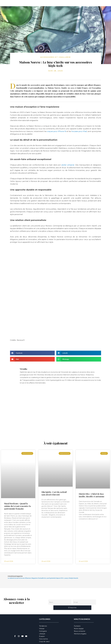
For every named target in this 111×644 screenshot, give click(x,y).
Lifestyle (42, 627)
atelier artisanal (68, 165)
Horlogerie (43, 625)
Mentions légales (80, 627)
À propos (77, 619)
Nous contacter (80, 625)
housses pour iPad (79, 131)
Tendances (43, 619)
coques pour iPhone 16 (57, 131)
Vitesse (42, 622)
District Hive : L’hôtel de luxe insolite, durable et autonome (92, 495)
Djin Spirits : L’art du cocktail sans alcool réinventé (54, 493)
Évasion (42, 630)
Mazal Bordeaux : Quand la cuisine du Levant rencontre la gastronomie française (17, 506)
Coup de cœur (44, 635)
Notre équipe (79, 622)
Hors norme (43, 632)
